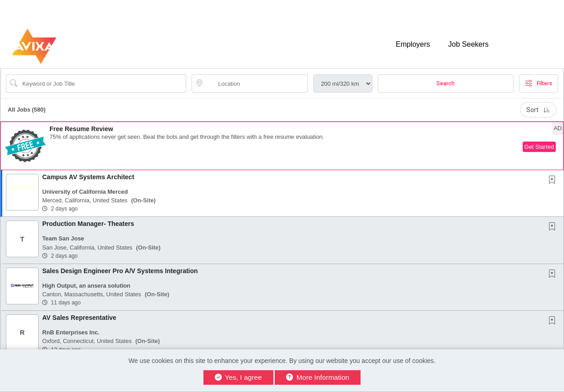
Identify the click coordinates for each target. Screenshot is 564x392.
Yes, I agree (238, 377)
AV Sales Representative (79, 318)
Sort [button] (538, 110)
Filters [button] (539, 83)
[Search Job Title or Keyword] (102, 83)
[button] (282, 146)
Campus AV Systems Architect (88, 177)
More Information (318, 377)
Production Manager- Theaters (88, 224)
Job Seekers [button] (468, 44)
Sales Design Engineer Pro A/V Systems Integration (120, 271)
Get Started (539, 147)
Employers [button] (413, 44)
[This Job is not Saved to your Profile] (554, 181)
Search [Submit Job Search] (445, 83)
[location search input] (256, 83)
